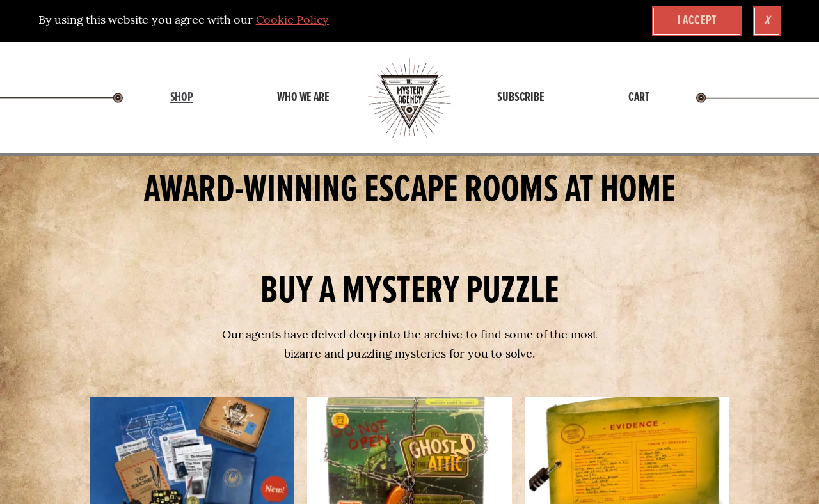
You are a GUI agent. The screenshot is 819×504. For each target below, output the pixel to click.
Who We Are (303, 98)
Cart (639, 98)
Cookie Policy (293, 21)
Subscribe (521, 98)
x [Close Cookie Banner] (767, 21)
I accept (697, 21)
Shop (182, 98)
